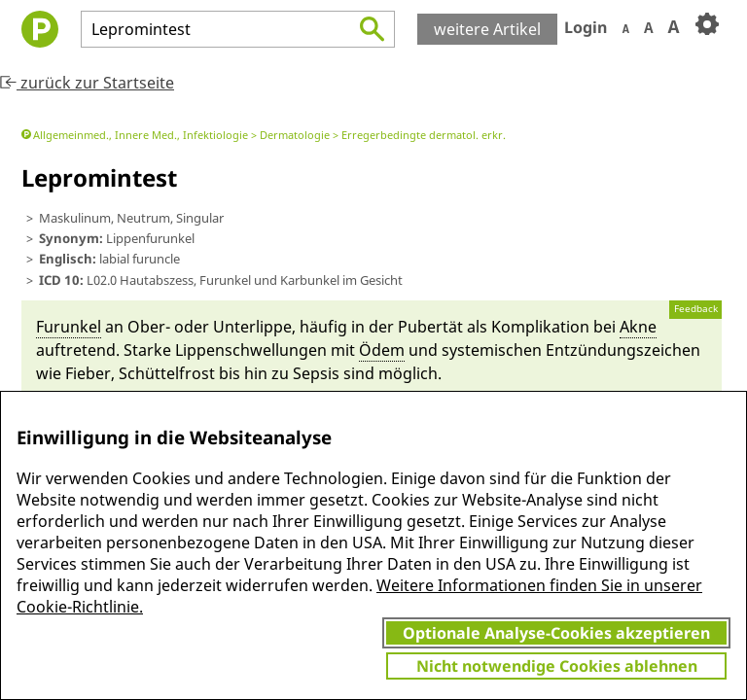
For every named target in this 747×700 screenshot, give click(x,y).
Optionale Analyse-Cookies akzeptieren (556, 633)
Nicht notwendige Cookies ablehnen (557, 666)
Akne (638, 327)
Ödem (382, 350)
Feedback (696, 309)
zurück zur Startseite (87, 83)
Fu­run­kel (69, 327)
